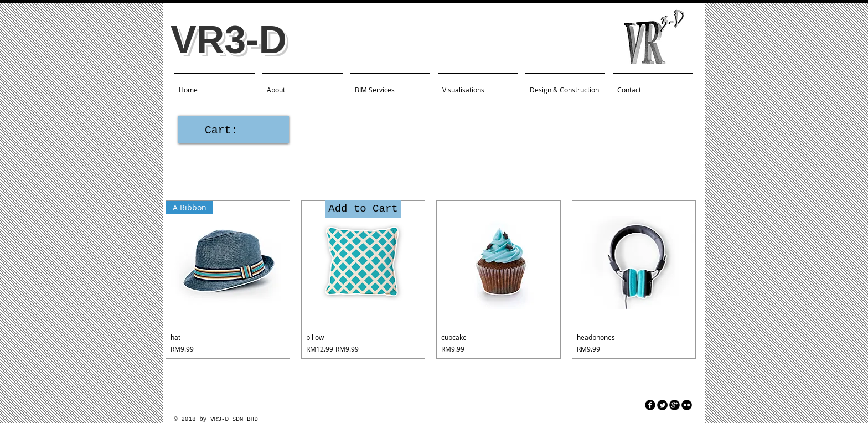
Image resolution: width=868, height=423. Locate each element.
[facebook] (650, 405)
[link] (233, 130)
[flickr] (687, 405)
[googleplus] (675, 405)
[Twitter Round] (662, 405)
